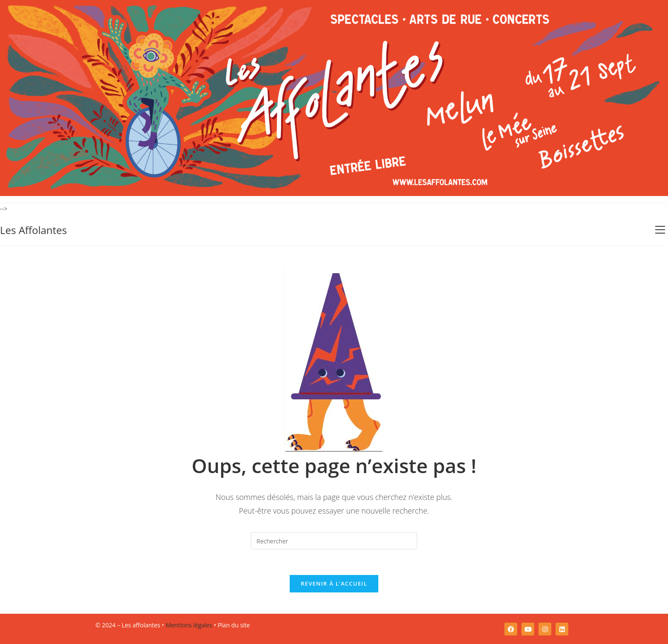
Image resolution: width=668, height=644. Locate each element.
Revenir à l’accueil (334, 583)
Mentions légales (189, 625)
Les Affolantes (33, 230)
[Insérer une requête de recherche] (334, 541)
